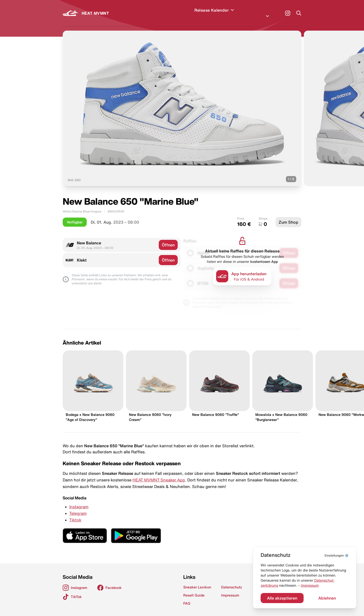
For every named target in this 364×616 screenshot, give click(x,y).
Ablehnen (327, 598)
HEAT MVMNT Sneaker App (159, 474)
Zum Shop (288, 216)
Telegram (78, 507)
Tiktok (75, 514)
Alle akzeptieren (282, 598)
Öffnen (168, 239)
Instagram (79, 501)
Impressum (310, 585)
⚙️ (337, 555)
